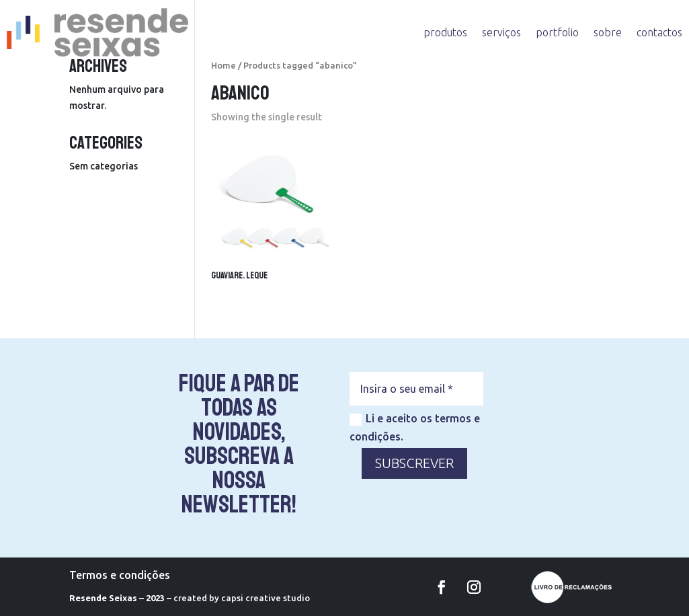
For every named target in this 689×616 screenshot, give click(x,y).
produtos (445, 32)
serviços (501, 32)
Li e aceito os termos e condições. (415, 427)
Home (224, 65)
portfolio (557, 32)
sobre (608, 32)
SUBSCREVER (414, 463)
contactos (659, 32)
